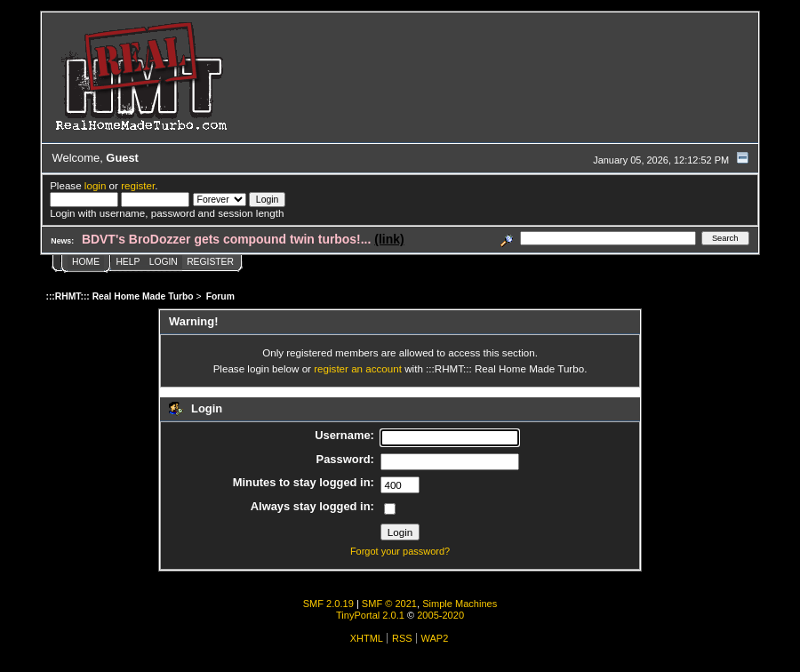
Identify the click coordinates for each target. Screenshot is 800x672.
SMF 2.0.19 (328, 604)
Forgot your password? (400, 551)
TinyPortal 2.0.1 (370, 615)
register (138, 185)
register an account (358, 368)
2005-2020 (440, 615)
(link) (389, 239)
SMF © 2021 (389, 604)
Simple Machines (460, 604)
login (96, 185)
